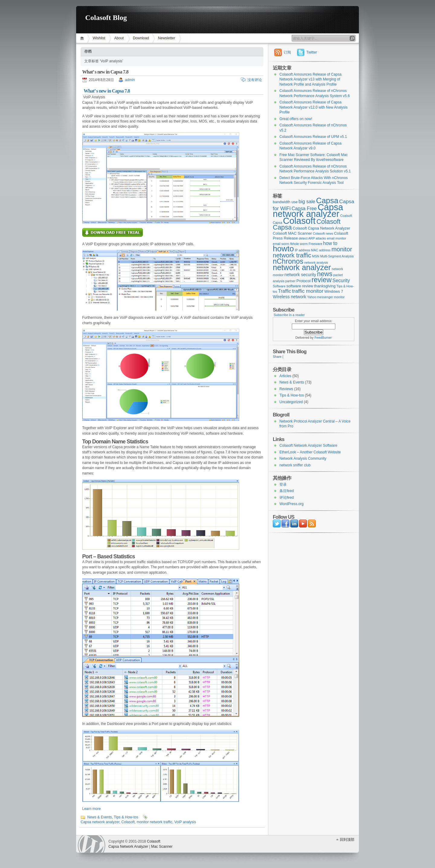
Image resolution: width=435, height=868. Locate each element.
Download (141, 38)
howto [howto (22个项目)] (283, 249)
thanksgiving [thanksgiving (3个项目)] (325, 286)
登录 (283, 485)
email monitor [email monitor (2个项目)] (337, 238)
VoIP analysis (185, 822)
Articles (285, 376)
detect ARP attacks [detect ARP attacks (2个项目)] (312, 238)
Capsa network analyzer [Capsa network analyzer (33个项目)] (308, 211)
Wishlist (99, 38)
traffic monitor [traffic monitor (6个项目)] (308, 291)
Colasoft (128, 822)
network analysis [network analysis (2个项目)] (316, 263)
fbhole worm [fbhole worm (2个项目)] (299, 244)
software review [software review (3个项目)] (300, 286)
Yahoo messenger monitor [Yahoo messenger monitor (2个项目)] (326, 297)
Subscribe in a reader (289, 315)
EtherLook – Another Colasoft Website (310, 452)
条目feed (287, 491)
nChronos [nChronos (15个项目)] (288, 261)
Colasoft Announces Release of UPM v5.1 (313, 137)
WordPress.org (292, 504)
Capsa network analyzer (100, 822)
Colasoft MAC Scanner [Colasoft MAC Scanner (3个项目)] (292, 233)
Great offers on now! (296, 119)
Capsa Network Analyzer (128, 847)
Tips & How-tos (126, 817)
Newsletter (167, 38)
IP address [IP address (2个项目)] (303, 250)
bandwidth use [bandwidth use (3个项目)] (285, 202)
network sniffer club (295, 465)
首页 (83, 38)
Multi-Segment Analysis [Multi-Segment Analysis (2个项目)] (337, 256)
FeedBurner (323, 338)
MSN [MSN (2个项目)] (316, 256)
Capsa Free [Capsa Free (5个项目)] (304, 209)
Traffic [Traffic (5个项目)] (284, 291)
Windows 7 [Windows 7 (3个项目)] (333, 291)
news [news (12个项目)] (325, 274)
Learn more (91, 809)
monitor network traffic (154, 822)
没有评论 (255, 80)
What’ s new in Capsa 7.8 (105, 72)
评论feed (287, 498)
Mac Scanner (162, 847)
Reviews (286, 389)
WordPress (92, 844)
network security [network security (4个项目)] (300, 275)
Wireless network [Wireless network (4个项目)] (290, 297)
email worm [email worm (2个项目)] (281, 244)
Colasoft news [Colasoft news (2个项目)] (323, 233)
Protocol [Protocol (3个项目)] (303, 281)
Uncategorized (291, 402)
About (119, 38)
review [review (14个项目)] (321, 280)
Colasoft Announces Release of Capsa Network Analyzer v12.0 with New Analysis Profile (313, 107)
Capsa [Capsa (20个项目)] (327, 201)
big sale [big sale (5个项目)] (307, 202)
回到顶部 (347, 840)
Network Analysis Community (303, 458)
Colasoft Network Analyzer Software (308, 445)
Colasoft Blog (106, 18)
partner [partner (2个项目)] (291, 281)
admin (130, 80)
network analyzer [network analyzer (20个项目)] (302, 267)
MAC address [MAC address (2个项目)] (321, 250)
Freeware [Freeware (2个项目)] (316, 244)
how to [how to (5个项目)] (330, 243)
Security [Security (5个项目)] (341, 281)
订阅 (287, 52)
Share (277, 357)
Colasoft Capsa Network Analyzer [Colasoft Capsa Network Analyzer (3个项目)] (321, 228)
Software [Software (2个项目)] (279, 286)
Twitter (312, 52)
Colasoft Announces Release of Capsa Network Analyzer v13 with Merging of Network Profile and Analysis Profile (310, 79)
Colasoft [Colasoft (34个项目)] (299, 221)
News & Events (100, 817)
